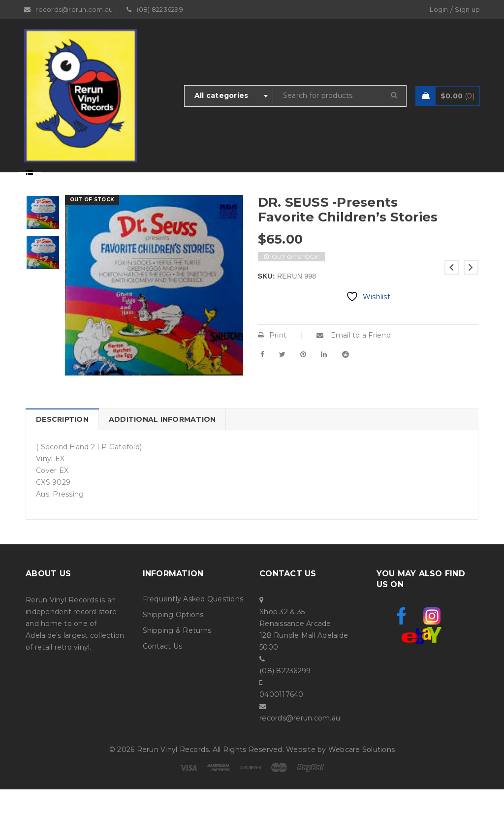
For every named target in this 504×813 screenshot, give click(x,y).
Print (272, 359)
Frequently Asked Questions (193, 623)
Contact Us (163, 670)
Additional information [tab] (162, 443)
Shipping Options (173, 638)
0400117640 (282, 718)
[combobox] (229, 96)
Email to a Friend (354, 359)
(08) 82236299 (285, 694)
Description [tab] (62, 443)
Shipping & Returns (177, 654)
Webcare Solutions (362, 773)
